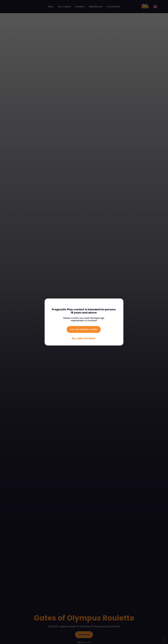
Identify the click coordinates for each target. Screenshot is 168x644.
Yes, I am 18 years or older (84, 329)
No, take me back (84, 338)
